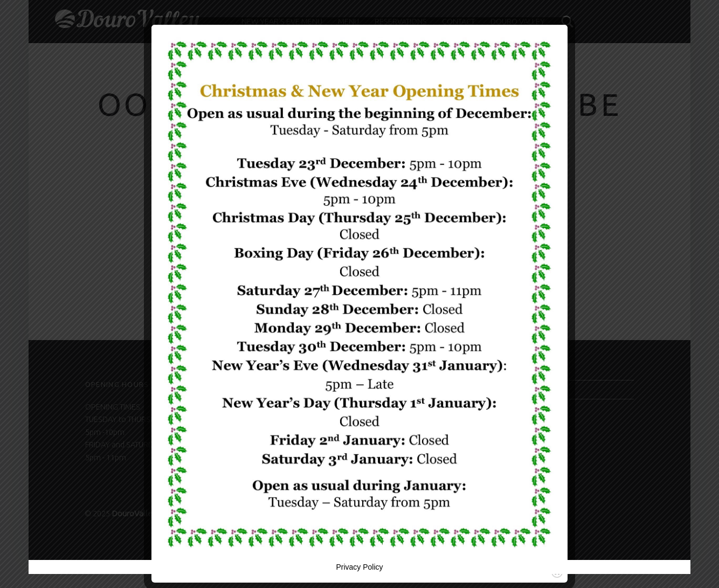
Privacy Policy (359, 567)
